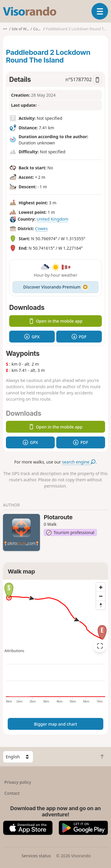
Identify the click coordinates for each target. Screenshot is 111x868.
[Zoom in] (101, 587)
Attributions (14, 651)
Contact (12, 793)
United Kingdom (52, 219)
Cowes (42, 228)
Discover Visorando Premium (56, 287)
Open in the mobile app (56, 321)
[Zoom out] (101, 596)
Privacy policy (18, 782)
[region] (55, 617)
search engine (79, 462)
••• (5, 29)
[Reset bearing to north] (101, 605)
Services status (36, 856)
